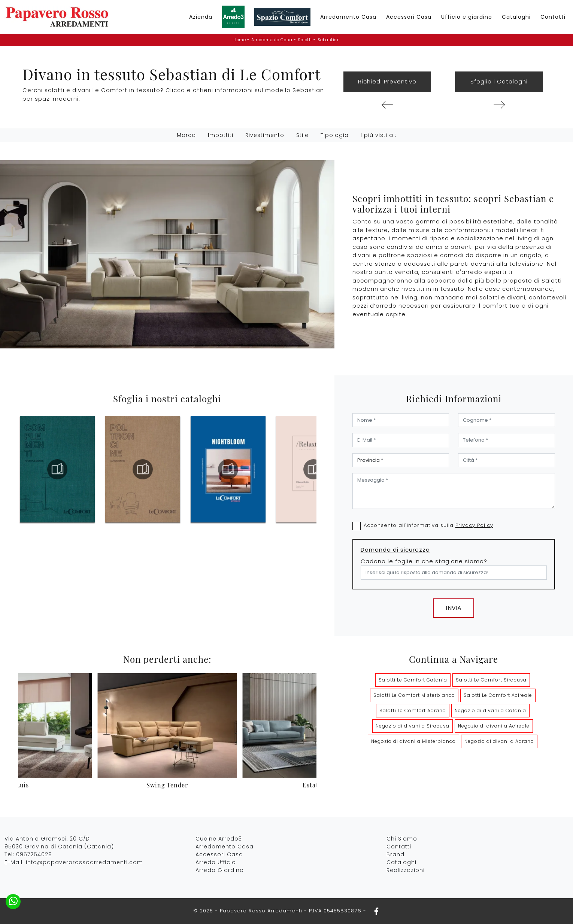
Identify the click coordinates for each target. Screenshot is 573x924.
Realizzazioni (406, 870)
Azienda (201, 17)
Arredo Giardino (220, 870)
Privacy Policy (474, 525)
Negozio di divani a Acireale (494, 726)
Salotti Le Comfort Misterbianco (414, 695)
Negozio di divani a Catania (490, 710)
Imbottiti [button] (221, 135)
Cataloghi (516, 17)
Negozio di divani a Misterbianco (413, 741)
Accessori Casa (409, 17)
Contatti (553, 17)
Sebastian (329, 40)
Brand (395, 854)
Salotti (305, 40)
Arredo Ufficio (216, 862)
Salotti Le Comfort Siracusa (491, 680)
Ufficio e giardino (467, 17)
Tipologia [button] (335, 135)
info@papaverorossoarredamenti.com (84, 862)
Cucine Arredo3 (219, 839)
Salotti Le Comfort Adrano (413, 710)
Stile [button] (302, 135)
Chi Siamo (402, 839)
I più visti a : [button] (379, 135)
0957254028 (34, 854)
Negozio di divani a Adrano (499, 741)
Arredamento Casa (348, 17)
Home (239, 40)
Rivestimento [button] (265, 135)
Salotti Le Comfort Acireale (498, 695)
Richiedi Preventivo (387, 81)
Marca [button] (186, 135)
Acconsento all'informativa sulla (428, 525)
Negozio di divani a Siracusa (413, 726)
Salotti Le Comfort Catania (413, 680)
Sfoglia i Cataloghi (499, 81)
